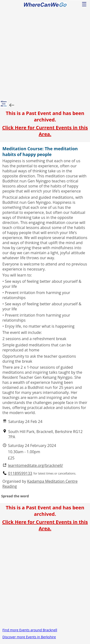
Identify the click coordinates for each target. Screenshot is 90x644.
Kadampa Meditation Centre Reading (40, 484)
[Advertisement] (45, 53)
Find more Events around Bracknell (30, 630)
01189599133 (20, 473)
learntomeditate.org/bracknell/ (35, 466)
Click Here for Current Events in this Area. (45, 131)
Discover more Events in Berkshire (29, 637)
